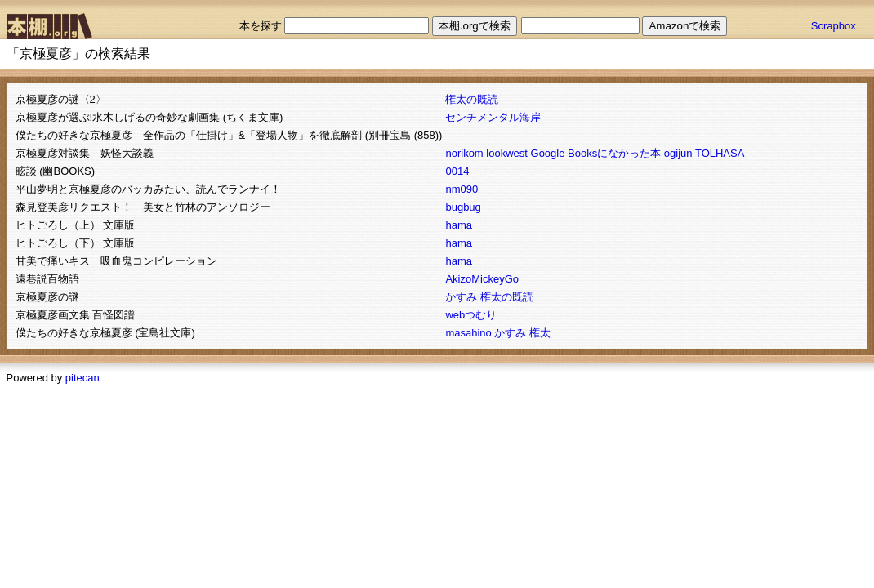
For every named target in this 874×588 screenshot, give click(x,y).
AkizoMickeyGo (482, 279)
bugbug (463, 207)
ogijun (678, 153)
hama (459, 225)
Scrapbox (834, 26)
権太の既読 (472, 99)
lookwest (507, 153)
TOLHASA (720, 153)
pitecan (82, 378)
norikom (464, 153)
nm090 (462, 189)
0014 (457, 171)
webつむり (471, 315)
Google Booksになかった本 (596, 153)
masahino (468, 333)
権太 (540, 333)
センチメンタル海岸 (493, 117)
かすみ (461, 297)
